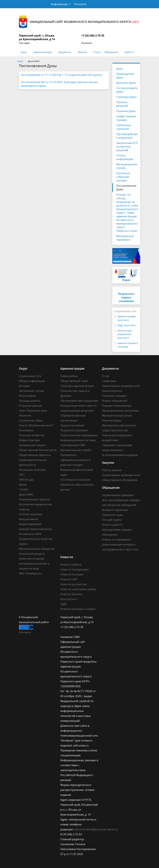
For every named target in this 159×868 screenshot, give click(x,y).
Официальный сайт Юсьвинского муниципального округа (79, 22)
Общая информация (32, 381)
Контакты (80, 4)
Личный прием (112, 520)
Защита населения (72, 425)
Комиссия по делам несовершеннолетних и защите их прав (34, 564)
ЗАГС (22, 475)
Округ (24, 52)
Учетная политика (31, 514)
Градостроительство (115, 430)
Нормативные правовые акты (121, 386)
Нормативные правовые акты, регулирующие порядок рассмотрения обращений (121, 500)
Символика (109, 381)
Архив (23, 485)
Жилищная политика (32, 470)
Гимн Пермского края (33, 411)
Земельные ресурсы (32, 554)
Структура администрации (77, 386)
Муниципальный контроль (119, 425)
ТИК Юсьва (26, 480)
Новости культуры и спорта (78, 609)
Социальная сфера (31, 420)
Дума (120, 69)
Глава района (69, 376)
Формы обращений (115, 401)
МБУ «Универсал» (30, 573)
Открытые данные (30, 406)
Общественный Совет (74, 381)
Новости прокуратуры (74, 569)
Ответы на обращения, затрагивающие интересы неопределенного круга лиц (120, 544)
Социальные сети (30, 376)
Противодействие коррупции (127, 136)
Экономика (26, 430)
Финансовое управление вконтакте (125, 334)
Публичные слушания (124, 127)
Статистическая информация (79, 435)
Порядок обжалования (117, 406)
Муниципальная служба (127, 166)
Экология (25, 415)
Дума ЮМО (26, 494)
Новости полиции (72, 574)
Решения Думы (126, 111)
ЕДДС (64, 604)
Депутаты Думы (126, 83)
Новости (129, 52)
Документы (65, 52)
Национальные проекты (34, 499)
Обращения (111, 52)
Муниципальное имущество (37, 549)
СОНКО (24, 490)
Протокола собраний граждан (123, 177)
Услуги (97, 52)
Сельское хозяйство (32, 435)
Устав (105, 376)
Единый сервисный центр (35, 529)
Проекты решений (122, 104)
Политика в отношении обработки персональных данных (77, 485)
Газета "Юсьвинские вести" (36, 425)
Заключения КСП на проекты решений (127, 147)
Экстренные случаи (31, 391)
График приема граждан (126, 118)
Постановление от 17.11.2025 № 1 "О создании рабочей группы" (62, 75)
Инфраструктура (29, 440)
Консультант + (69, 599)
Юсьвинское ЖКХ (30, 534)
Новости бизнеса (71, 594)
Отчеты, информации (125, 157)
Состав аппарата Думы (127, 90)
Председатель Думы (125, 76)
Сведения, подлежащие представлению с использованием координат (120, 450)
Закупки (82, 52)
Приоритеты (68, 455)
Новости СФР (69, 579)
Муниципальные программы (121, 411)
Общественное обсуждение (120, 480)
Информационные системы (78, 440)
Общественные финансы (35, 455)
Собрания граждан (114, 396)
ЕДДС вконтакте (127, 325)
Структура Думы (126, 97)
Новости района (71, 565)
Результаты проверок (74, 430)
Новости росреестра (73, 584)
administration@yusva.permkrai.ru (96, 829)
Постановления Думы (126, 188)
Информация (59, 4)
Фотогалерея (27, 396)
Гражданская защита (32, 445)
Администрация (43, 52)
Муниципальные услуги (117, 415)
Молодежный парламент (125, 238)
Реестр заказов (112, 470)
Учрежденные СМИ (73, 445)
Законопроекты (112, 391)
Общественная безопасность (38, 450)
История (24, 386)
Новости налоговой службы (78, 589)
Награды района (30, 401)
